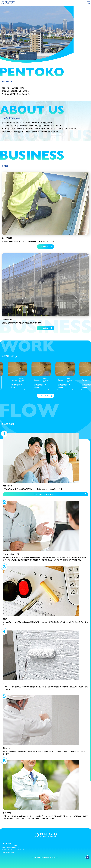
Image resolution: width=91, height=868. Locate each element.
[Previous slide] (13, 357)
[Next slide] (17, 357)
